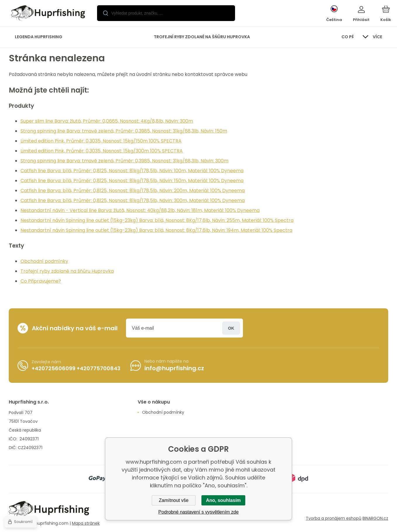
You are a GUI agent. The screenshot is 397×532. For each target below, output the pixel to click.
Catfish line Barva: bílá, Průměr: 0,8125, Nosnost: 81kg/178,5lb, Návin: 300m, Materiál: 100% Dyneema (133, 200)
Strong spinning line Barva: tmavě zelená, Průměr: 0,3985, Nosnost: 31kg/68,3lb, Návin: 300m (124, 161)
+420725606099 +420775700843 (76, 368)
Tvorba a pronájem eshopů (334, 518)
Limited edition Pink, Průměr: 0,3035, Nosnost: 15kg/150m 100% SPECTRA (101, 141)
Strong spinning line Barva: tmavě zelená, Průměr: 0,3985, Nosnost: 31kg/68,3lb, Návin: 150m (124, 131)
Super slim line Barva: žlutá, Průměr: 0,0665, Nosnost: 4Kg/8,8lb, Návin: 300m (107, 121)
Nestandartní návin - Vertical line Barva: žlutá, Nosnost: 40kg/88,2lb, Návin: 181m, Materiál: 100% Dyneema (140, 210)
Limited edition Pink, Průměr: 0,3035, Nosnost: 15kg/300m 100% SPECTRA (102, 151)
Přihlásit (231, 328)
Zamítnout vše (174, 500)
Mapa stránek (86, 523)
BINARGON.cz (375, 518)
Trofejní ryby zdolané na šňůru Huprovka (67, 271)
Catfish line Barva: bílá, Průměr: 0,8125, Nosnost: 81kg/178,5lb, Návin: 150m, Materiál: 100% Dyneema (132, 181)
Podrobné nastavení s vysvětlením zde (199, 512)
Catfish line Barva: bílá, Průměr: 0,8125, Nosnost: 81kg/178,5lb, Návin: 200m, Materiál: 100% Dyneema (133, 191)
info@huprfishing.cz (174, 368)
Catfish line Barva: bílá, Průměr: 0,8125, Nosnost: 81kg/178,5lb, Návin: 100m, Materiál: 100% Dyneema (132, 171)
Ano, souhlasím (223, 500)
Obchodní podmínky (44, 261)
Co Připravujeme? (41, 281)
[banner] (48, 14)
